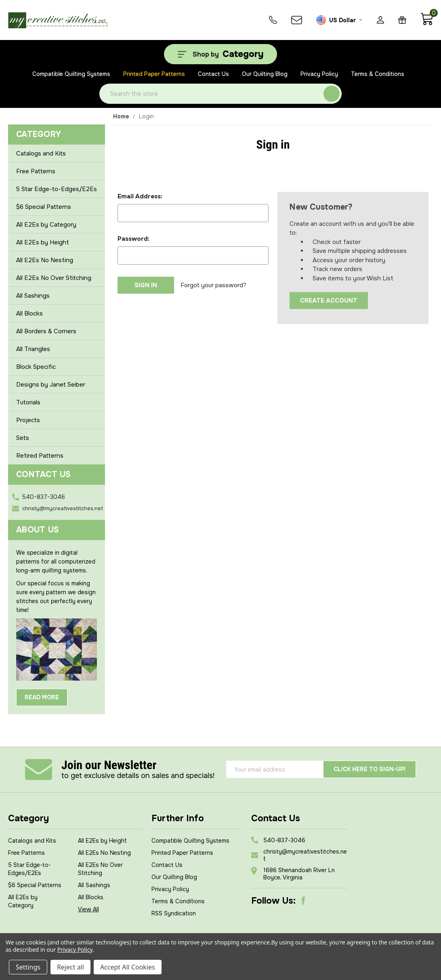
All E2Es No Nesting (45, 260)
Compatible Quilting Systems (71, 74)
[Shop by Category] (220, 54)
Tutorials (28, 402)
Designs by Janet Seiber (57, 385)
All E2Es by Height (57, 242)
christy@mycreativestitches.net (63, 508)
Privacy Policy (319, 74)
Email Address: (140, 196)
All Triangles (57, 349)
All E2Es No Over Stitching (54, 278)
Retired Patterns (40, 456)
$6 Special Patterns (44, 207)
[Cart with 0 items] (427, 23)
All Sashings (57, 296)
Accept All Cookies (128, 967)
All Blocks (57, 313)
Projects (28, 420)
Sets (23, 438)
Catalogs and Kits (41, 154)
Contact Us (213, 74)
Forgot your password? (213, 285)
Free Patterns (36, 171)
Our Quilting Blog (265, 74)
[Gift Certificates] (402, 20)
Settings (28, 967)
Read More (42, 697)
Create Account (329, 301)
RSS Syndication (174, 913)
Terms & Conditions (378, 74)
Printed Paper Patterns (154, 74)
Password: (133, 239)
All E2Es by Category (57, 225)
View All (88, 909)
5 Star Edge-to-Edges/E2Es (57, 189)
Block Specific (57, 367)
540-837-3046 (44, 497)
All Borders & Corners (57, 331)
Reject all (70, 967)
